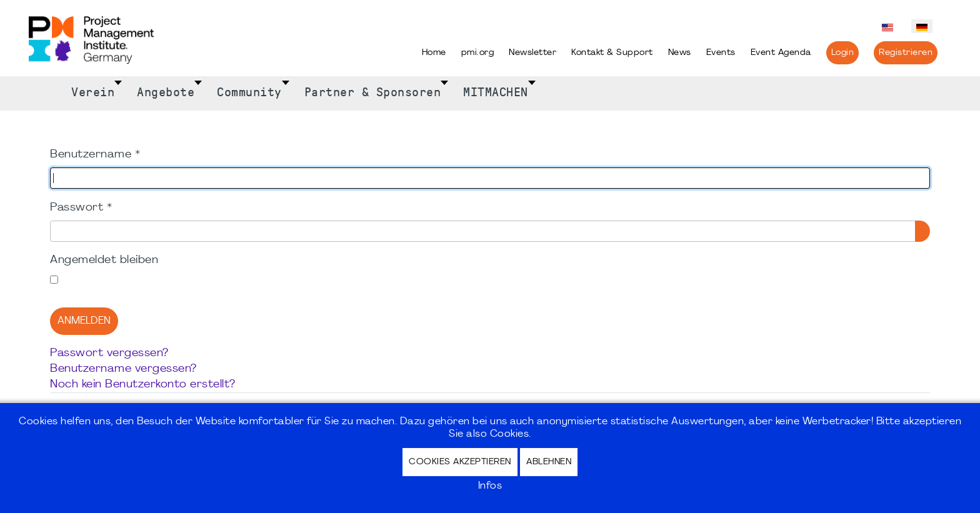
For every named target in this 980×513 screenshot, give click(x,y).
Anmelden (84, 321)
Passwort (81, 208)
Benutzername (95, 155)
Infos (490, 486)
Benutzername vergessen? (123, 369)
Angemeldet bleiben (104, 260)
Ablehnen (549, 462)
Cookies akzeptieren (460, 462)
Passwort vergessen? (109, 353)
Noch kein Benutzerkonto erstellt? (143, 385)
